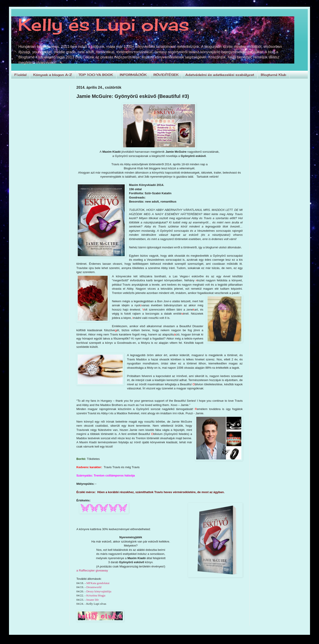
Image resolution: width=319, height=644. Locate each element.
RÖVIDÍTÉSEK (166, 75)
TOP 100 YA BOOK (96, 75)
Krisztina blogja (96, 595)
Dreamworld (94, 587)
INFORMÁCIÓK (133, 75)
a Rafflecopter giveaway (92, 570)
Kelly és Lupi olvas (104, 24)
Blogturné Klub (274, 75)
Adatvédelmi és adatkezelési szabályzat (220, 75)
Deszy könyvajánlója (99, 591)
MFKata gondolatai (98, 583)
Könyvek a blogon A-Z (53, 75)
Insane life (92, 600)
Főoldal (20, 75)
